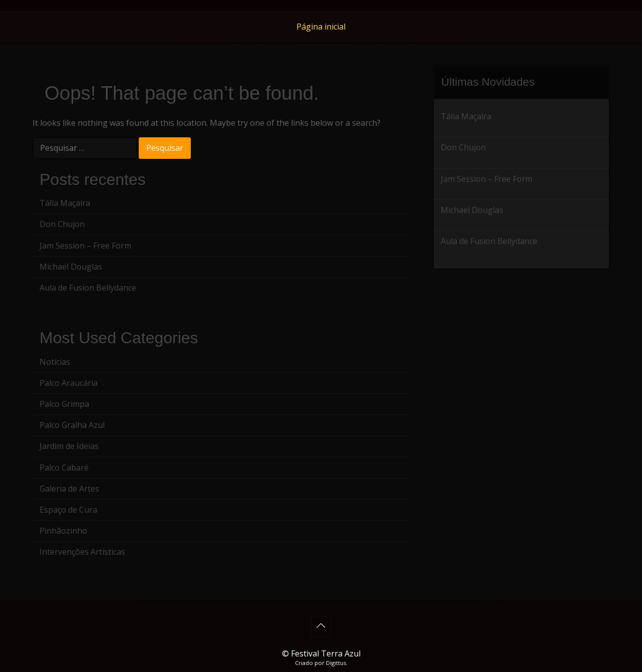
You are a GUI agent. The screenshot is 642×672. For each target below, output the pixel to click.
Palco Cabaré (64, 468)
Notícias (55, 362)
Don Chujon (62, 224)
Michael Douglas (71, 267)
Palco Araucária (69, 383)
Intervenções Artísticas (82, 552)
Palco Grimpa (64, 404)
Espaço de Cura (68, 510)
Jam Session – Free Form (85, 246)
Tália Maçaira (65, 203)
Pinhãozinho (63, 531)
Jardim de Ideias (69, 446)
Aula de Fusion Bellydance (88, 288)
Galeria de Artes (69, 489)
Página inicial (321, 27)
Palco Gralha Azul (72, 425)
